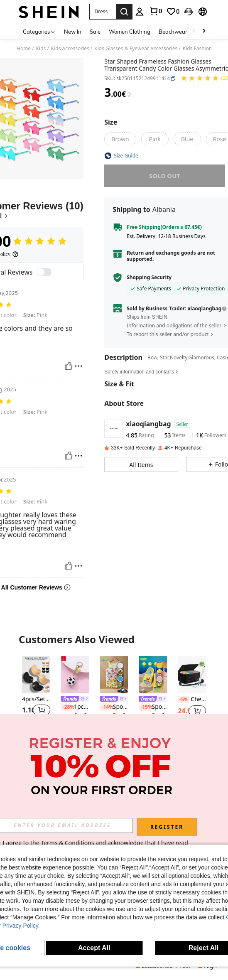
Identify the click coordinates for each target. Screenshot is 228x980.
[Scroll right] (204, 31)
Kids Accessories (70, 49)
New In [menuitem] (73, 32)
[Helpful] (69, 366)
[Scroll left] (194, 31)
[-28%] (67, 707)
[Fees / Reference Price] (129, 95)
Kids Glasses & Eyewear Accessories (136, 49)
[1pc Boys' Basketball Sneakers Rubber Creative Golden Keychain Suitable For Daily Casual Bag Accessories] (75, 675)
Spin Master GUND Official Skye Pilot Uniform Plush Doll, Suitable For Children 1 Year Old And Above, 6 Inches (36, 799)
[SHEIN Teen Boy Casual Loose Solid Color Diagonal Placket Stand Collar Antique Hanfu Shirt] (192, 766)
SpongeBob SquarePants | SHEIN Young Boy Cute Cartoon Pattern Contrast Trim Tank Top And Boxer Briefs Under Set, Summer (114, 707)
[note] (75, 730)
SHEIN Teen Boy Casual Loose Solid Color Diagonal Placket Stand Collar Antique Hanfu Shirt (192, 791)
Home (24, 49)
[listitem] (36, 695)
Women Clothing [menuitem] (130, 32)
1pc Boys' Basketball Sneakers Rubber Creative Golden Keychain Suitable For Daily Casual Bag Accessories (75, 707)
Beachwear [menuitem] (173, 32)
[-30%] (183, 791)
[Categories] (39, 31)
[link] (155, 11)
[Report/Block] (78, 366)
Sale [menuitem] (95, 32)
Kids (41, 49)
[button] (103, 12)
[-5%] (183, 700)
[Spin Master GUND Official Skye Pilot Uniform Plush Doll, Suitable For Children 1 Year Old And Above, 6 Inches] (36, 766)
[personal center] (140, 12)
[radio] (120, 139)
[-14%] (106, 707)
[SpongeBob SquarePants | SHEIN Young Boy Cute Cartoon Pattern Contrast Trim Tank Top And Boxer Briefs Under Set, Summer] (114, 675)
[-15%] (144, 707)
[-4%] (28, 799)
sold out (164, 176)
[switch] (44, 272)
